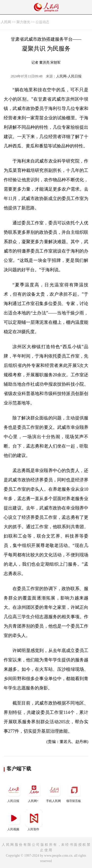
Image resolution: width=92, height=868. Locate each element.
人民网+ (34, 792)
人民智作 (34, 820)
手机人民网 (54, 792)
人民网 (6, 22)
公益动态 (42, 22)
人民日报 (14, 792)
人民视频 (14, 820)
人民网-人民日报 (69, 76)
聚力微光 (23, 22)
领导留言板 (74, 792)
